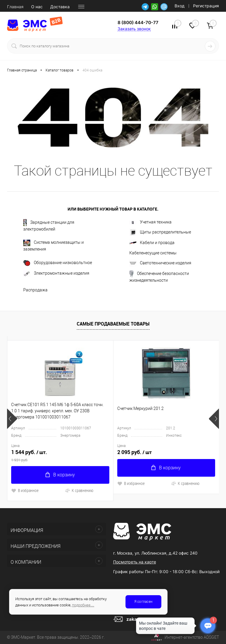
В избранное (25, 490)
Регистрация (206, 6)
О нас (37, 7)
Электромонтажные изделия (56, 274)
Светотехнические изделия (160, 263)
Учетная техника (150, 222)
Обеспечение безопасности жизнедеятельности (159, 276)
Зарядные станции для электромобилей (49, 225)
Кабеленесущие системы (153, 253)
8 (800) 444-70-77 (138, 22)
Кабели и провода (152, 243)
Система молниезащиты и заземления (53, 246)
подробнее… (83, 605)
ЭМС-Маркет (23, 637)
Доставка (60, 7)
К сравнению (79, 490)
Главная (15, 7)
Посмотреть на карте (135, 562)
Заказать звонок (134, 29)
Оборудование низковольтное (58, 263)
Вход (180, 6)
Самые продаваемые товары (113, 324)
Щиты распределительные (160, 232)
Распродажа (35, 290)
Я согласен (143, 602)
